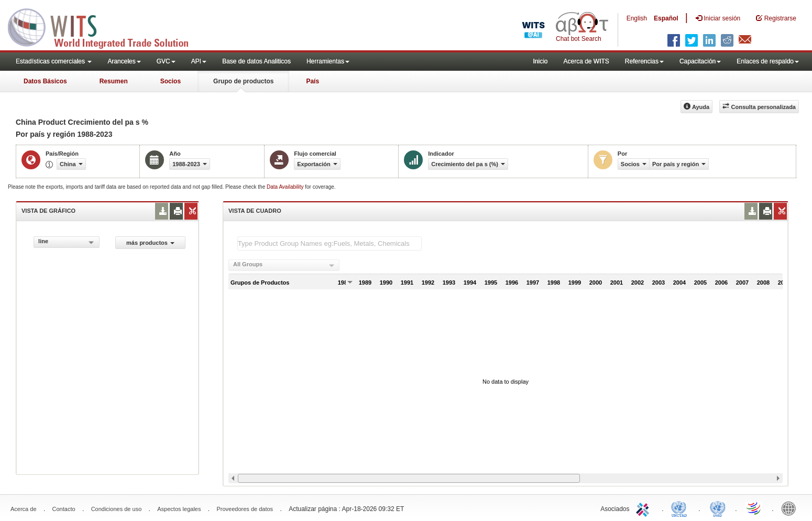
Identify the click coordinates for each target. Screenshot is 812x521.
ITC (644, 508)
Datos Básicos (45, 81)
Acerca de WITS (586, 61)
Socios (171, 81)
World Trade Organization (754, 508)
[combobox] (67, 242)
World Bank (791, 508)
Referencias (644, 61)
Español (666, 18)
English (637, 18)
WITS (105, 26)
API (199, 61)
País (312, 81)
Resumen (114, 81)
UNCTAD (681, 508)
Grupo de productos (243, 81)
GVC (166, 61)
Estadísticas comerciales (54, 61)
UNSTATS (718, 508)
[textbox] (330, 243)
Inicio (540, 61)
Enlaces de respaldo (768, 61)
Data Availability (286, 187)
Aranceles (124, 61)
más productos (150, 243)
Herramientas (328, 61)
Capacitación (700, 61)
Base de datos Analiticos (256, 61)
